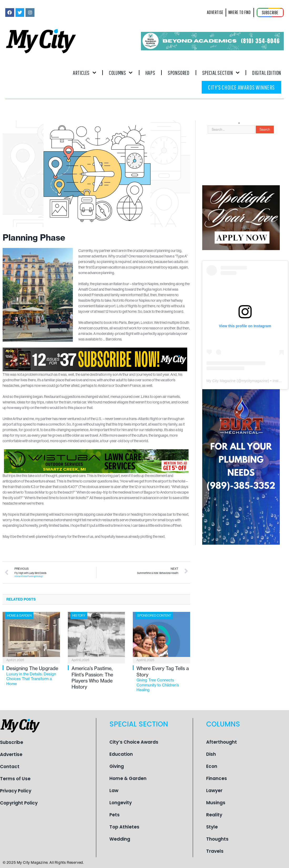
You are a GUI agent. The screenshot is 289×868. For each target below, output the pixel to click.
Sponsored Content (154, 616)
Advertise (11, 754)
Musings (216, 803)
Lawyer (214, 791)
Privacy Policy (16, 791)
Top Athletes (124, 827)
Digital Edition (267, 73)
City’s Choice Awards (134, 742)
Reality (214, 815)
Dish (211, 754)
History (79, 616)
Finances (217, 778)
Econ (212, 766)
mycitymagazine (255, 381)
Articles (85, 73)
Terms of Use (15, 779)
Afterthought (222, 742)
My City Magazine (221, 381)
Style (212, 827)
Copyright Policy (19, 803)
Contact (10, 767)
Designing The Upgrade (33, 676)
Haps (150, 73)
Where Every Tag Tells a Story (163, 679)
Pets (115, 815)
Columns (121, 73)
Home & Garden (19, 616)
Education (121, 754)
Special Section (221, 73)
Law (114, 791)
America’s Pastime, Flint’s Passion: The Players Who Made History (92, 677)
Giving (117, 766)
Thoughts (217, 839)
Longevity (121, 803)
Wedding (120, 839)
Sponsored (179, 73)
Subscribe (12, 742)
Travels (215, 851)
